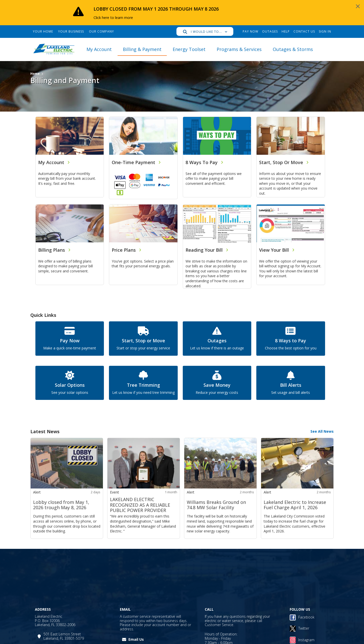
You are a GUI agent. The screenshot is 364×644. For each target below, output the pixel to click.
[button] (205, 31)
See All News (322, 431)
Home (35, 74)
